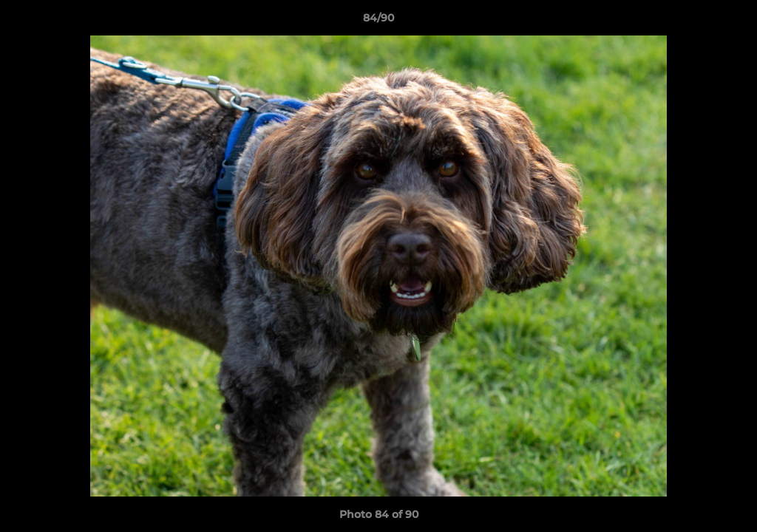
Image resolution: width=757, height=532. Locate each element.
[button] (730, 21)
